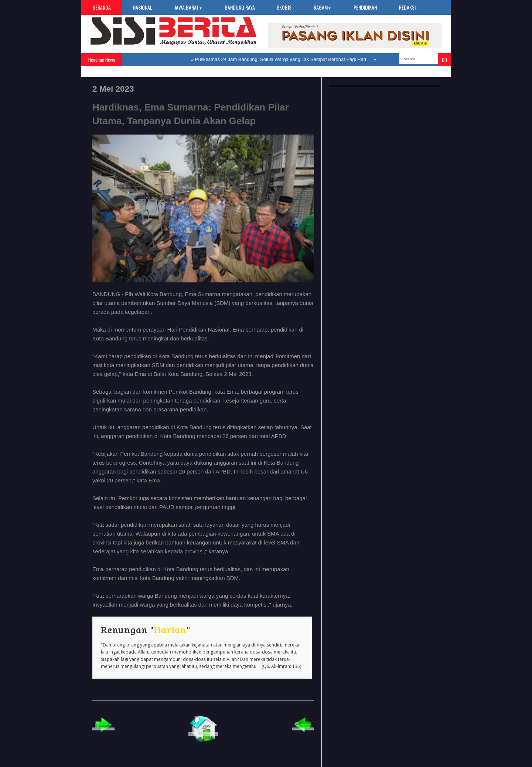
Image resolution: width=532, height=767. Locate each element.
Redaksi (407, 7)
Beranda (102, 7)
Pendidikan (365, 7)
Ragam (323, 7)
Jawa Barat (188, 7)
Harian (170, 629)
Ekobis (284, 7)
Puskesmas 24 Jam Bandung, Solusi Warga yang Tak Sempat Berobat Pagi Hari (280, 59)
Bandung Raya (240, 7)
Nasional (143, 7)
